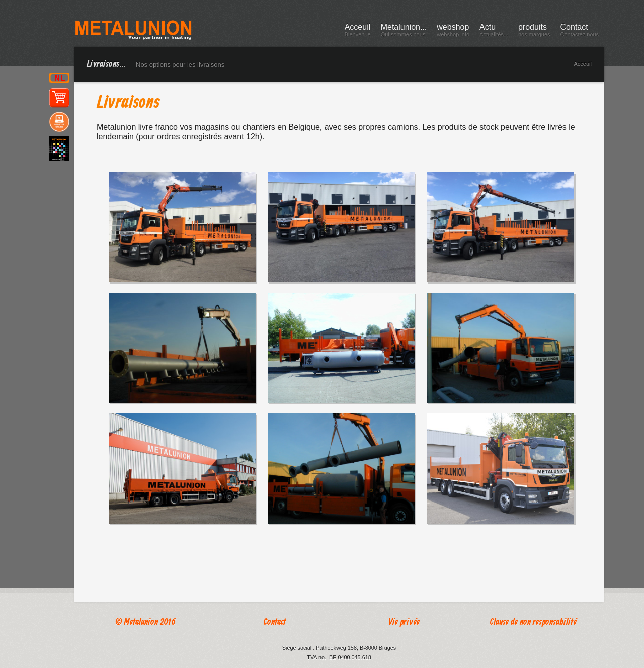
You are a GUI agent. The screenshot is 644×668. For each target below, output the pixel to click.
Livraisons (128, 103)
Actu (494, 32)
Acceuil (358, 32)
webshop (453, 32)
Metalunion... (404, 32)
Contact (580, 32)
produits (534, 32)
